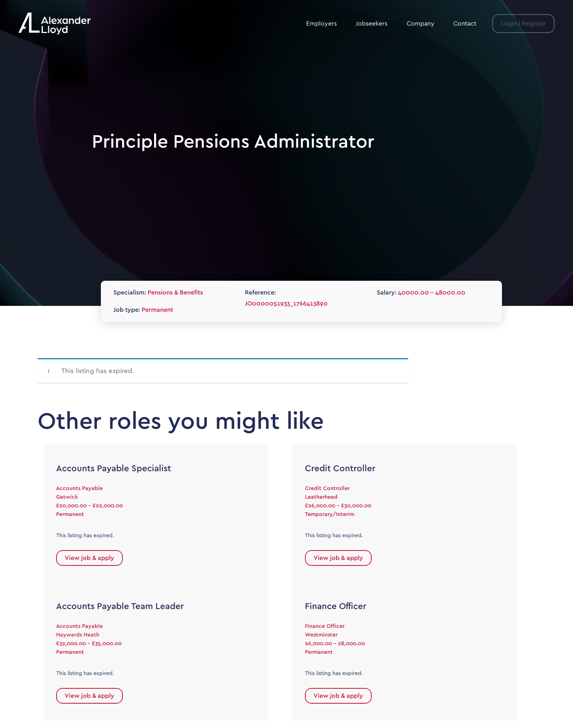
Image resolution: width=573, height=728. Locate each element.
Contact (465, 24)
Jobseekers (371, 24)
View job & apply (89, 558)
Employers (321, 24)
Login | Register (523, 24)
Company (421, 24)
